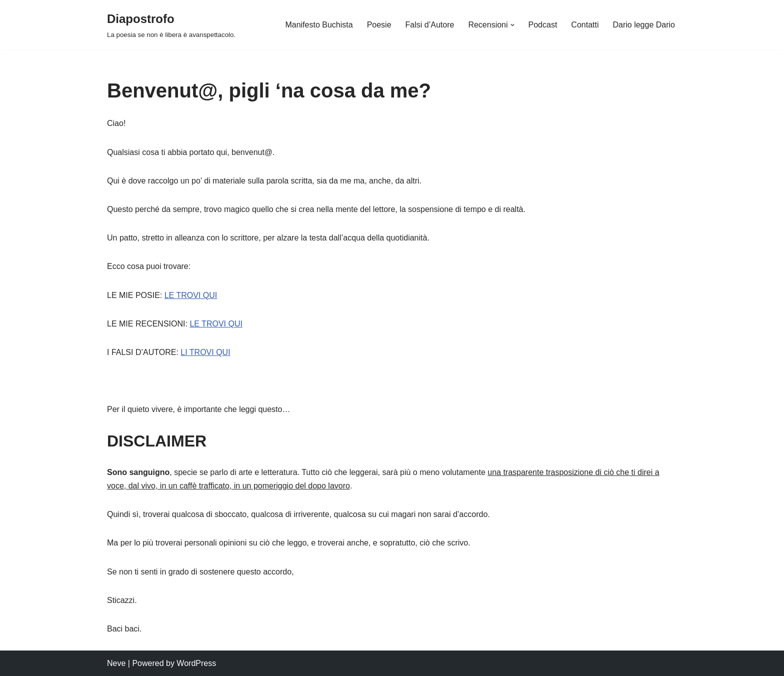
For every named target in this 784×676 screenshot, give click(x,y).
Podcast (543, 25)
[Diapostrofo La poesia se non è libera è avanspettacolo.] (171, 25)
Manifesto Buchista (319, 25)
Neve (116, 663)
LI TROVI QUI (205, 352)
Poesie (379, 25)
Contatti (585, 25)
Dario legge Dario (644, 25)
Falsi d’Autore (430, 25)
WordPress (196, 663)
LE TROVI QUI (191, 295)
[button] (512, 25)
